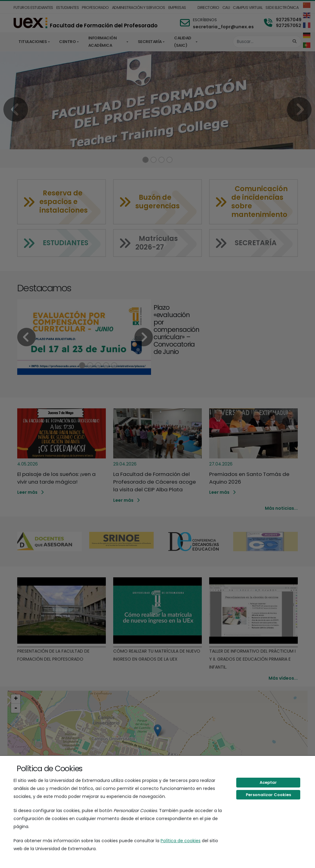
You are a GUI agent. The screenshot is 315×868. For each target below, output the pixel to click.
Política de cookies (181, 841)
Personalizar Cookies (268, 795)
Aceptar (268, 782)
